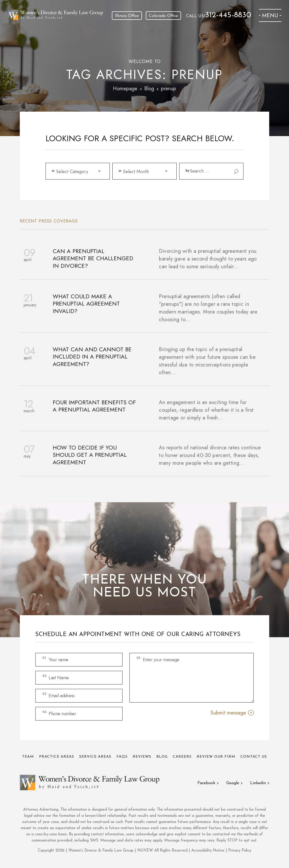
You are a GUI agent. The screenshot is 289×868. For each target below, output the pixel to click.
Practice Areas (57, 757)
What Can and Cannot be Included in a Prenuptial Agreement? (92, 357)
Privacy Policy (240, 851)
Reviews (142, 757)
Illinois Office (127, 16)
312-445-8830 (228, 15)
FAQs (122, 757)
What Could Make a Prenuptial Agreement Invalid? (86, 304)
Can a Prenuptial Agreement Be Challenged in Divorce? (93, 258)
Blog (162, 757)
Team (28, 757)
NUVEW (145, 851)
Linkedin (258, 783)
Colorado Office (163, 16)
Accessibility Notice (209, 851)
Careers (182, 757)
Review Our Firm (216, 757)
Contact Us (254, 757)
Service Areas (95, 757)
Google (233, 783)
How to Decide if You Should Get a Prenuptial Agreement (90, 455)
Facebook (206, 783)
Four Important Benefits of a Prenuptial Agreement (94, 406)
